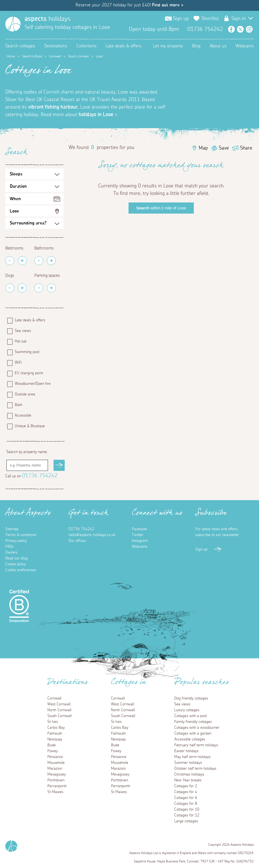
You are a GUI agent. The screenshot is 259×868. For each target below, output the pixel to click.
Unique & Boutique (30, 426)
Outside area (25, 394)
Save (224, 148)
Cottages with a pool (191, 716)
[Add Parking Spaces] (51, 288)
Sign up (181, 19)
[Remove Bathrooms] (39, 261)
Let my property (168, 46)
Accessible (23, 415)
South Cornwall (78, 56)
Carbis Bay (56, 728)
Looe (14, 211)
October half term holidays (195, 769)
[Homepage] (13, 24)
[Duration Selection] (35, 186)
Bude (52, 745)
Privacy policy (16, 541)
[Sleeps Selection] (35, 174)
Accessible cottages (190, 739)
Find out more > (168, 5)
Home (11, 56)
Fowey (53, 751)
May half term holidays (192, 757)
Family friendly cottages (193, 722)
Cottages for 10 (187, 810)
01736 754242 (40, 476)
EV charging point (29, 373)
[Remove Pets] (10, 288)
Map (203, 148)
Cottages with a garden (193, 733)
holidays (48, 19)
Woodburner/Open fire (33, 384)
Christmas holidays (189, 774)
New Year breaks (188, 780)
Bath (19, 405)
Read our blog (16, 558)
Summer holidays (188, 763)
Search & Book (32, 56)
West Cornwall (59, 704)
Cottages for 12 (187, 815)
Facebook (231, 29)
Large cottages (186, 821)
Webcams (245, 46)
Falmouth (55, 733)
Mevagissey (57, 774)
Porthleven (56, 780)
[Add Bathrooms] (51, 261)
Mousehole (56, 763)
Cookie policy (16, 564)
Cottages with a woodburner (197, 728)
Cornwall (55, 56)
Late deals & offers (124, 46)
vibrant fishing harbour (53, 107)
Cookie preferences (21, 570)
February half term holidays (196, 745)
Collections (86, 46)
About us (218, 46)
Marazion (55, 769)
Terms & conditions (21, 535)
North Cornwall (59, 710)
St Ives (53, 722)
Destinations (56, 46)
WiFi (18, 363)
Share (246, 148)
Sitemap (12, 529)
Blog (196, 46)
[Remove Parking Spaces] (39, 288)
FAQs (9, 547)
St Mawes (55, 792)
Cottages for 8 (186, 804)
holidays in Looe (96, 115)
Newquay (55, 739)
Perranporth (57, 786)
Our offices (77, 541)
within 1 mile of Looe (161, 208)
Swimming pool (27, 352)
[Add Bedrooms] (22, 261)
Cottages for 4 (186, 792)
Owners (11, 552)
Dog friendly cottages (191, 698)
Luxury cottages (187, 710)
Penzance (55, 757)
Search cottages (20, 46)
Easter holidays (186, 751)
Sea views (23, 331)
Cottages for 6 (186, 798)
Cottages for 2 (186, 786)
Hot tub (21, 341)
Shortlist (210, 19)
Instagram (249, 29)
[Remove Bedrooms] (10, 261)
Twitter (240, 29)
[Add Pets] (22, 288)
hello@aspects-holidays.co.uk (92, 535)
